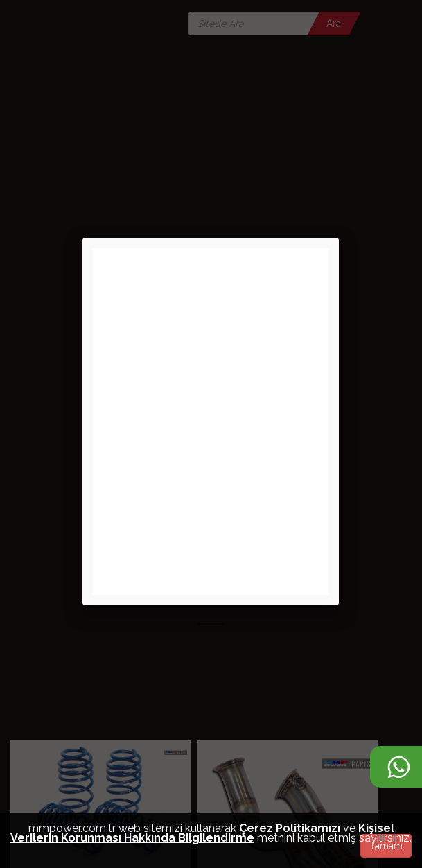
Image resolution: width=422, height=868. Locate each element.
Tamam (386, 846)
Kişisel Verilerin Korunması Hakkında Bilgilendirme (202, 833)
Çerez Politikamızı (290, 828)
